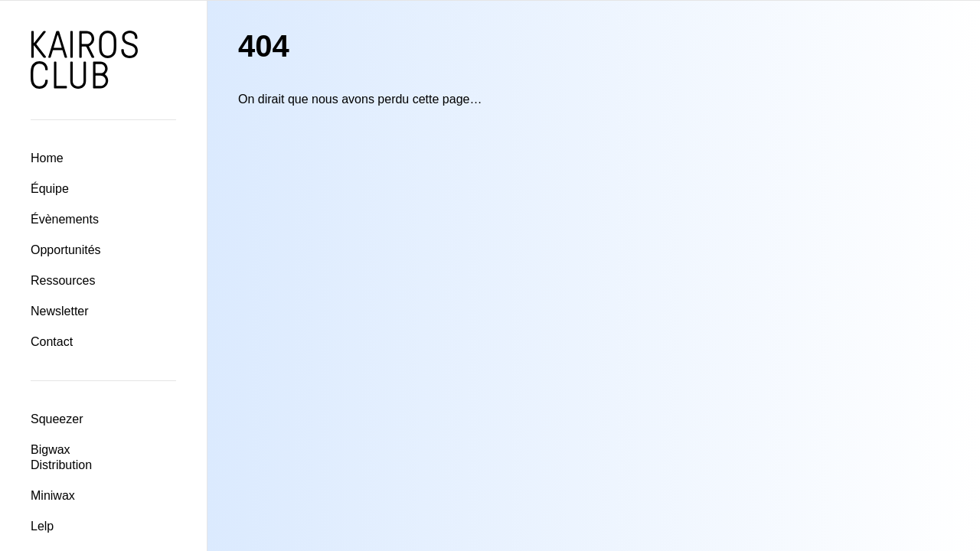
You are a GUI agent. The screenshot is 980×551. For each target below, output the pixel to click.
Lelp (42, 526)
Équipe (50, 189)
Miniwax (53, 496)
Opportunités (66, 250)
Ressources (63, 280)
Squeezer (57, 419)
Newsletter (60, 311)
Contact (52, 342)
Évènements (65, 219)
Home (47, 158)
